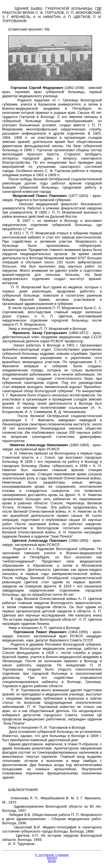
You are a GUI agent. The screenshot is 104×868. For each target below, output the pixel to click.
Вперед (52, 859)
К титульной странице (52, 856)
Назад (52, 863)
